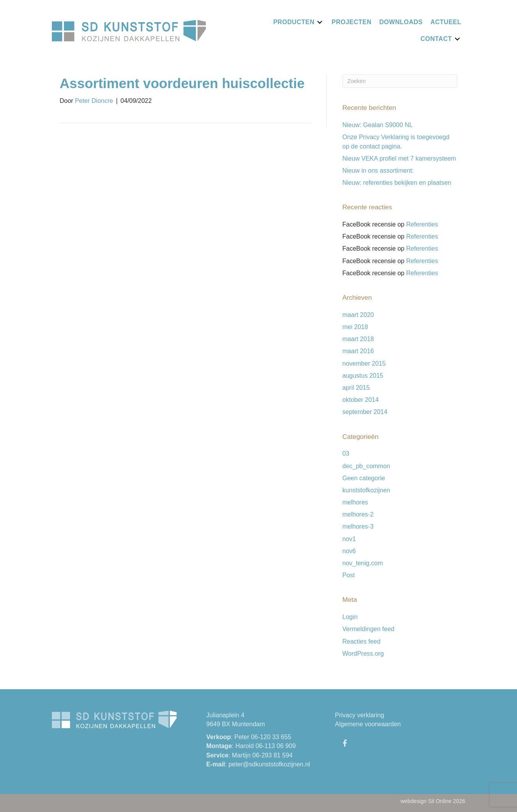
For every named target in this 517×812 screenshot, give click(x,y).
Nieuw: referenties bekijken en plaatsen (397, 183)
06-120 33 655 (271, 737)
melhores (355, 502)
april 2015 (356, 388)
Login (350, 617)
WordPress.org (363, 654)
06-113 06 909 (275, 746)
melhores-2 (358, 514)
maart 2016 (358, 351)
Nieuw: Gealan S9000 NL (378, 125)
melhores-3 (358, 526)
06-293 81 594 (272, 755)
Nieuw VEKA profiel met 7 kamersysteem (399, 158)
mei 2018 (355, 327)
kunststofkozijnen (366, 490)
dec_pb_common (366, 466)
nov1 (349, 539)
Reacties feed (361, 641)
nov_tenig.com (363, 563)
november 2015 (364, 364)
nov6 (349, 551)
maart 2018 (358, 339)
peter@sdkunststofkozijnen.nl (269, 764)
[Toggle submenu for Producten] (320, 22)
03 (346, 454)
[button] (345, 743)
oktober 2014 (360, 400)
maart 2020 (358, 315)
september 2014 (365, 412)
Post (349, 575)
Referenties (422, 224)
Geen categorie (364, 478)
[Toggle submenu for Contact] (457, 39)
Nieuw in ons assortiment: (378, 171)
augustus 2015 (363, 376)
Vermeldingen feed (368, 629)
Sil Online (440, 801)
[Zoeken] (400, 81)
